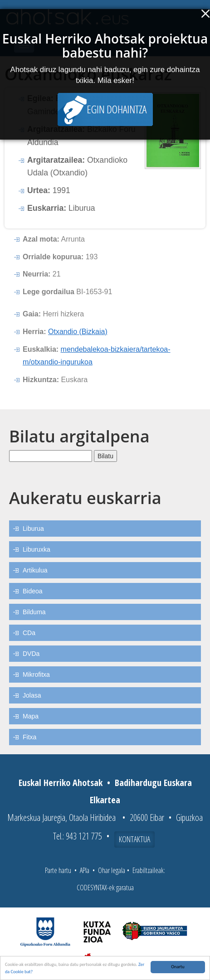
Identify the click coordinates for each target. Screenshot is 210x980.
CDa (29, 633)
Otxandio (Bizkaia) (78, 332)
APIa (85, 870)
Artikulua (35, 570)
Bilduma (34, 612)
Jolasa (32, 695)
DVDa (31, 654)
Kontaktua (134, 839)
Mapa (31, 716)
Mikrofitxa (36, 674)
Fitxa (29, 737)
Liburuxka (37, 549)
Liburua (33, 529)
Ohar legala (112, 870)
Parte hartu (58, 870)
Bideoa (33, 591)
